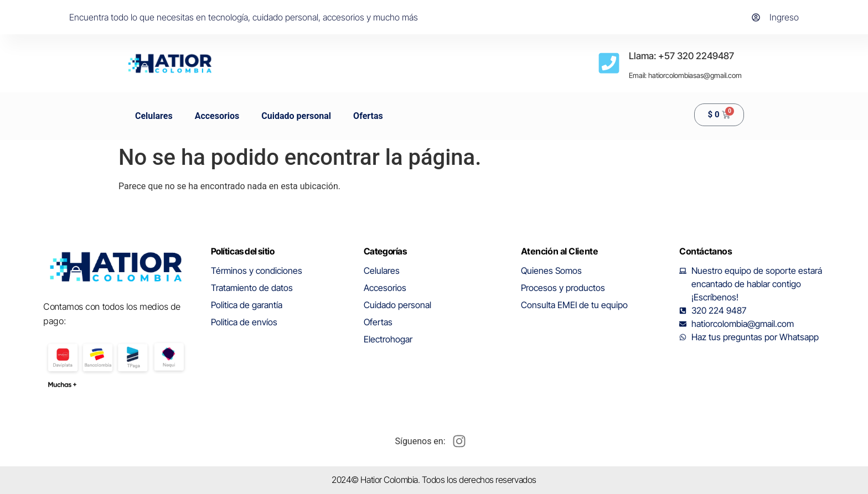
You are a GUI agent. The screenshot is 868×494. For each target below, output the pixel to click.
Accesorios (217, 116)
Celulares (154, 116)
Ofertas (368, 116)
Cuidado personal (296, 116)
